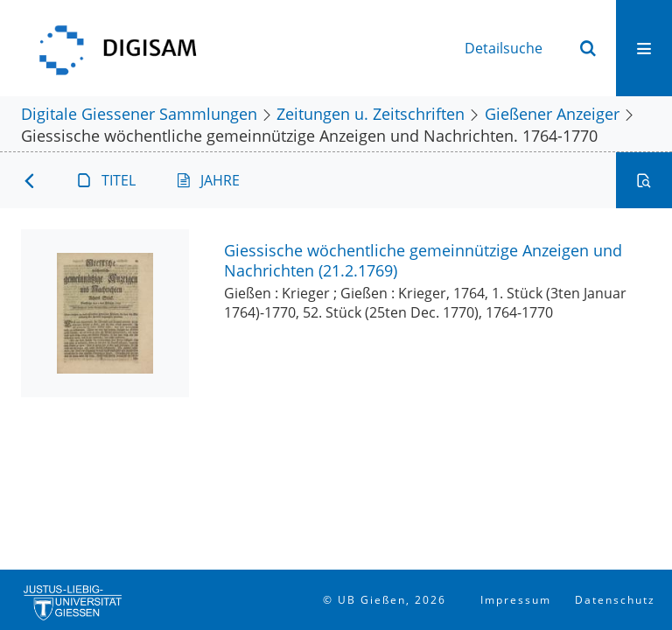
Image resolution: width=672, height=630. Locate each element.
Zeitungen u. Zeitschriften (371, 113)
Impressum (516, 600)
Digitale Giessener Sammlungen (139, 113)
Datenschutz (615, 600)
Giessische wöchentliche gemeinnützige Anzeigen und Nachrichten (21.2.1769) (423, 260)
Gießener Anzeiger (552, 113)
